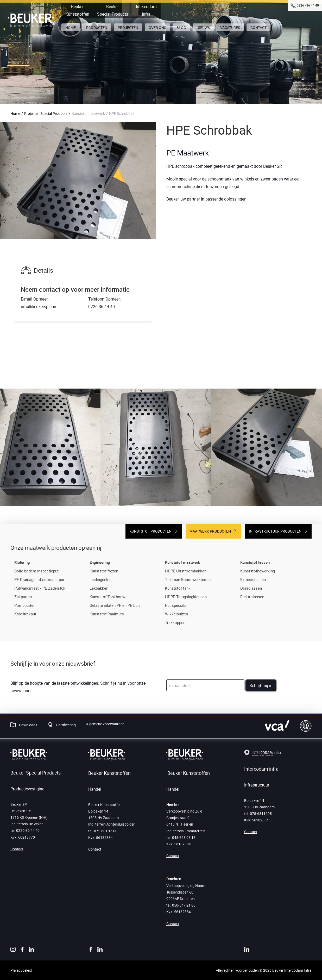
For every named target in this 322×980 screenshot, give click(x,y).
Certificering (66, 725)
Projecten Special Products (46, 113)
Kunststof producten (150, 531)
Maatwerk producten (210, 531)
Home (15, 113)
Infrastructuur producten (275, 531)
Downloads (28, 725)
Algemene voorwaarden (105, 724)
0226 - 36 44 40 (308, 5)
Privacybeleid (21, 970)
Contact (17, 849)
